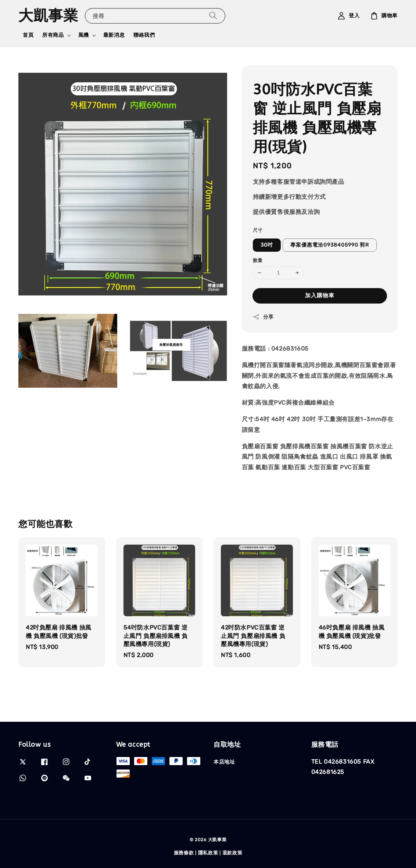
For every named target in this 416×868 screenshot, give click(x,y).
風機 (84, 35)
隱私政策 (208, 853)
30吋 (267, 245)
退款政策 (232, 853)
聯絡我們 (144, 35)
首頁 (28, 35)
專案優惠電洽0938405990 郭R (330, 245)
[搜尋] (213, 16)
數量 (258, 260)
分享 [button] (263, 317)
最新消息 (114, 35)
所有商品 (53, 35)
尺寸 (258, 230)
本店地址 (224, 762)
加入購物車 (320, 295)
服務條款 (184, 853)
